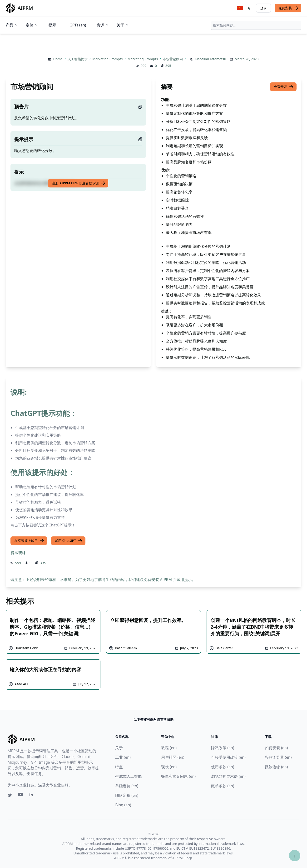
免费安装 (288, 8)
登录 (263, 8)
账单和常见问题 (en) (178, 776)
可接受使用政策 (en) (228, 757)
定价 (32, 25)
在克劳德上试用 (29, 541)
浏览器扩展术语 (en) (228, 776)
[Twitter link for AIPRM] (10, 795)
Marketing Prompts (108, 59)
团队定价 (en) (127, 795)
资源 (103, 25)
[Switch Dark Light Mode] (250, 8)
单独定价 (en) (127, 786)
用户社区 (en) (173, 757)
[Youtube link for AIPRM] (21, 796)
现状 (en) (169, 767)
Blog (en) (123, 805)
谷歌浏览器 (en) (278, 757)
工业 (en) (123, 757)
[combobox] (256, 25)
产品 (12, 25)
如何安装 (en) (276, 748)
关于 (123, 25)
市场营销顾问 (173, 59)
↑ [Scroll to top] (295, 855)
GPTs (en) (78, 25)
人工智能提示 (78, 59)
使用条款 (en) (223, 767)
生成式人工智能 (129, 776)
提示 (52, 25)
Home (58, 59)
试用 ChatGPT (69, 541)
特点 (119, 767)
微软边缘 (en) (276, 767)
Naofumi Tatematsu (211, 59)
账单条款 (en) (223, 786)
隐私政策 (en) (223, 748)
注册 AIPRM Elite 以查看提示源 (79, 183)
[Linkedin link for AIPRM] (32, 796)
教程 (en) (169, 748)
